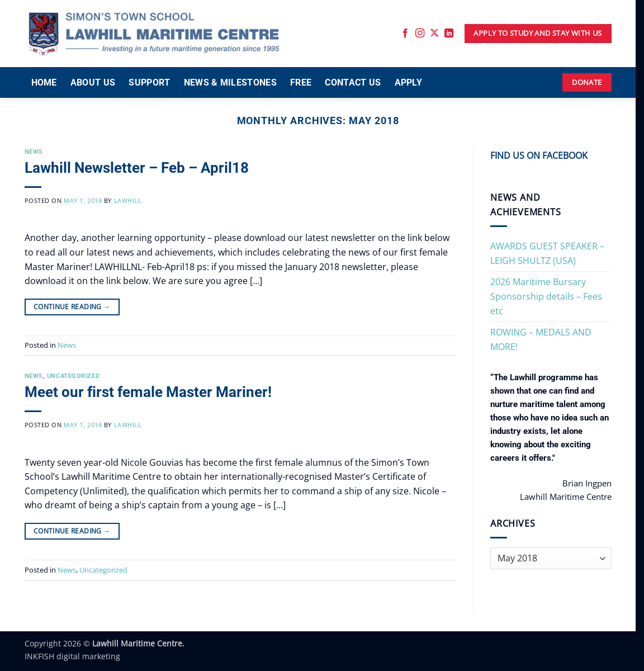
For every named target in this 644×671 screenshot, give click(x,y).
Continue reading (72, 307)
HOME (44, 82)
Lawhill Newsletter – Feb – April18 (137, 168)
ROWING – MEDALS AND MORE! (541, 339)
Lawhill (128, 200)
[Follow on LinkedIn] (449, 34)
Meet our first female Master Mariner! (148, 392)
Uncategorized (73, 376)
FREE (301, 82)
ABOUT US (93, 82)
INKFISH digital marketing (72, 656)
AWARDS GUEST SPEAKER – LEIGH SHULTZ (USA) (547, 253)
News (34, 152)
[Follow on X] (434, 34)
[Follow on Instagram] (420, 34)
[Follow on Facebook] (405, 34)
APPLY (409, 82)
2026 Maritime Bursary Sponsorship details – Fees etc (546, 296)
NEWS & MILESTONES (230, 82)
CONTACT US (353, 82)
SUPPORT (149, 82)
